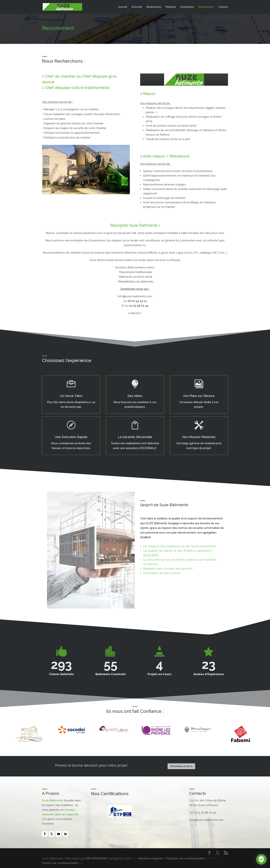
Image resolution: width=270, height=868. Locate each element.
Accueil (123, 7)
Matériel (171, 7)
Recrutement (206, 7)
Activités (137, 7)
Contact (223, 7)
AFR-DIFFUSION (96, 858)
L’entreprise (187, 7)
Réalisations (154, 7)
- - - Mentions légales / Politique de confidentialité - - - (172, 858)
